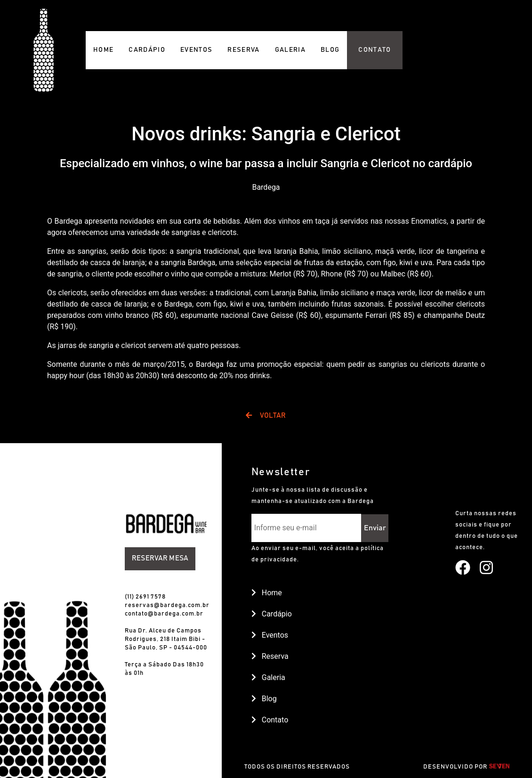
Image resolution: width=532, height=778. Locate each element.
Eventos (270, 635)
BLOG (330, 50)
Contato (270, 720)
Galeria (268, 677)
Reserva (270, 656)
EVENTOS (196, 50)
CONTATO (375, 50)
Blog (264, 699)
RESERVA (243, 50)
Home (267, 593)
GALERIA (290, 50)
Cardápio (272, 614)
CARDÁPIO (147, 50)
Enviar (375, 528)
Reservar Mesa (160, 558)
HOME (103, 50)
